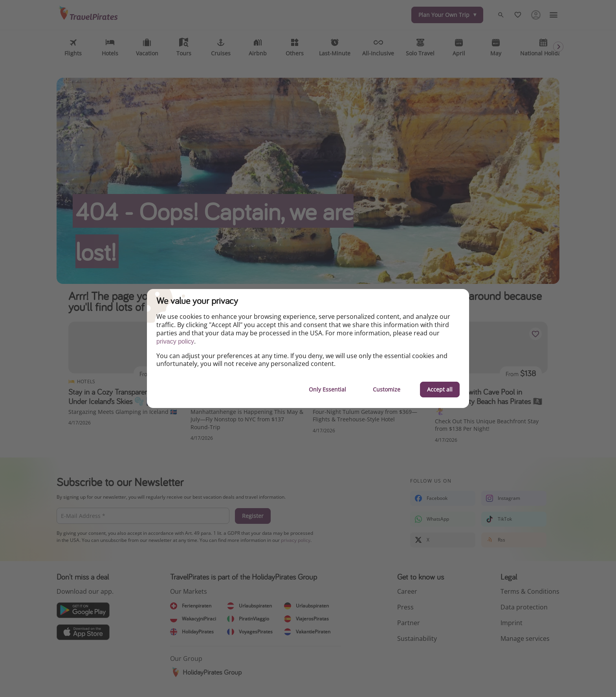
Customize (387, 389)
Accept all (440, 389)
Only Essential (327, 389)
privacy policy (175, 341)
